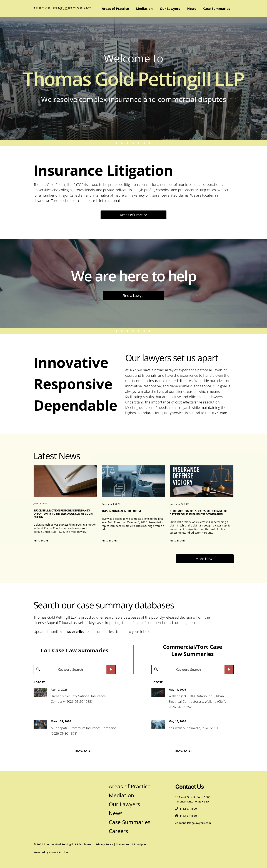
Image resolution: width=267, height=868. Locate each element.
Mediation (144, 9)
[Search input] (70, 669)
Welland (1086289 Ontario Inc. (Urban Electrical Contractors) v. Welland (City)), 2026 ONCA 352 (197, 701)
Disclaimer (86, 844)
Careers (118, 831)
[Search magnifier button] (111, 669)
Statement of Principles (131, 844)
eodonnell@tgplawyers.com (193, 823)
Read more (41, 540)
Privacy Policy (104, 844)
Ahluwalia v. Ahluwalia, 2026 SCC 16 (194, 728)
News (192, 9)
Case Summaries (217, 9)
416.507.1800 (186, 809)
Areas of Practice (115, 9)
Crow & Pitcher (59, 852)
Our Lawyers (170, 9)
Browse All (84, 751)
